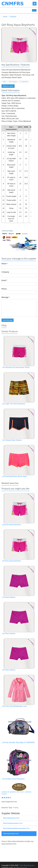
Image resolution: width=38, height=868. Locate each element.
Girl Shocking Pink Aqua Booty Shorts (16, 367)
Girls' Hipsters (13, 82)
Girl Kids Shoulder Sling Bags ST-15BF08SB (18, 742)
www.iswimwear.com (11, 834)
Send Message (8, 320)
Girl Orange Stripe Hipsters (12, 440)
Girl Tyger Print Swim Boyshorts (14, 404)
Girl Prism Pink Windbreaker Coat (14, 706)
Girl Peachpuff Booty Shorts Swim (15, 476)
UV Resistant (24, 82)
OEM (4, 82)
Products (13, 17)
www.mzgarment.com (11, 818)
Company (5, 272)
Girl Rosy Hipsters (9, 597)
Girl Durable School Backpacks (14, 779)
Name (5, 264)
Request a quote (8, 86)
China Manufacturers (26, 865)
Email (4, 280)
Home (5, 17)
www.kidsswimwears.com (13, 823)
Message (6, 297)
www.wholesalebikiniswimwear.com (16, 828)
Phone (4, 289)
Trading (16, 808)
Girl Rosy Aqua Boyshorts (12, 525)
